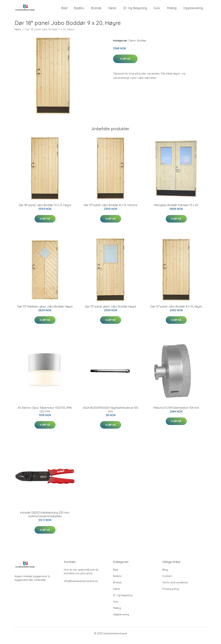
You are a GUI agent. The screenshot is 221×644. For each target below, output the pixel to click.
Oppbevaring (193, 10)
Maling (172, 10)
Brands (96, 10)
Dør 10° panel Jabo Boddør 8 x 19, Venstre (110, 210)
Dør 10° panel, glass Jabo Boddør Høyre (110, 311)
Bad (64, 10)
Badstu (79, 10)
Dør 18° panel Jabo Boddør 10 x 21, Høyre (45, 210)
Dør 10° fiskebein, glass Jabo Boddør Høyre (45, 311)
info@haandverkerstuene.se (81, 586)
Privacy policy (171, 593)
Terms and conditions (175, 587)
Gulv (157, 10)
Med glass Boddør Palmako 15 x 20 (176, 210)
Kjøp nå (125, 63)
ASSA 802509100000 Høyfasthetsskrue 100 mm (110, 414)
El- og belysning (135, 10)
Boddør (142, 45)
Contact (167, 581)
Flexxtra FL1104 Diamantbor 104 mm (176, 412)
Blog (165, 574)
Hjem (18, 34)
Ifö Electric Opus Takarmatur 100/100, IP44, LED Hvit (45, 414)
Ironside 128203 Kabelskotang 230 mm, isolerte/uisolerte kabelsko (45, 519)
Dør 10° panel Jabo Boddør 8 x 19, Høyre (176, 311)
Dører (112, 10)
